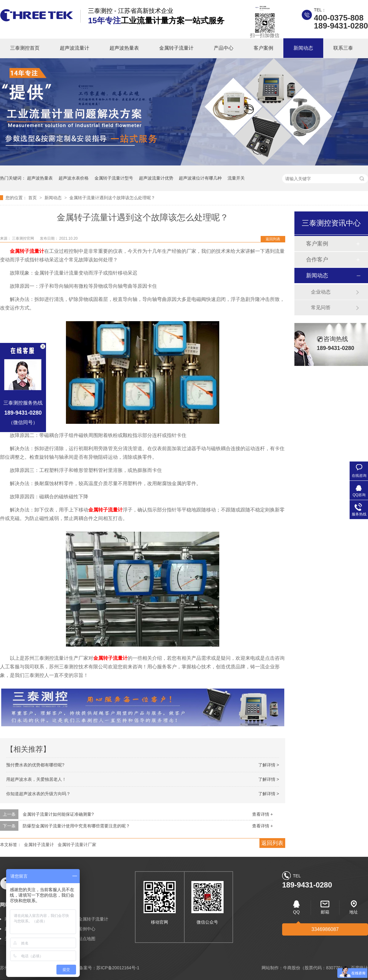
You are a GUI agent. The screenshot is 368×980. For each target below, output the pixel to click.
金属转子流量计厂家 (77, 845)
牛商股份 (292, 968)
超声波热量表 (124, 48)
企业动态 (321, 292)
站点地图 (87, 939)
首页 (33, 198)
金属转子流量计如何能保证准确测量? (58, 814)
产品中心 (224, 48)
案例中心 (87, 929)
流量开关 (236, 178)
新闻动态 (303, 48)
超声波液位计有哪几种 (200, 178)
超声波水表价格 (74, 178)
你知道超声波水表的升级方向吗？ (38, 794)
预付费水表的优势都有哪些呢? (35, 765)
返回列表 (273, 239)
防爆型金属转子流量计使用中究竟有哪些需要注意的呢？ (76, 826)
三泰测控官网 (23, 238)
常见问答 (321, 308)
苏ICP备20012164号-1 (118, 968)
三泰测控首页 (25, 48)
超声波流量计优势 (156, 178)
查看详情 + (263, 814)
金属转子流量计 (176, 48)
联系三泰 (343, 48)
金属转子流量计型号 (114, 178)
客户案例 (263, 48)
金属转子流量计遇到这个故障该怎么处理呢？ (112, 198)
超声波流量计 (75, 48)
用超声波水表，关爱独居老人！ (36, 779)
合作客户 (317, 260)
